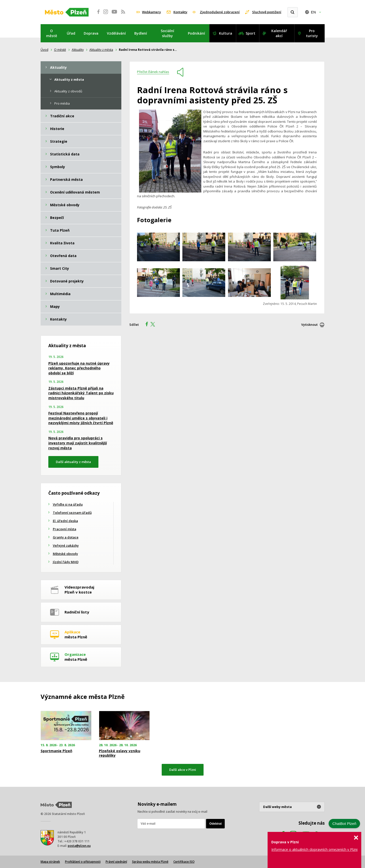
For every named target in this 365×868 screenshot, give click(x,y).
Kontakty (180, 12)
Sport (251, 33)
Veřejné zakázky (66, 545)
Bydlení (141, 33)
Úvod (44, 50)
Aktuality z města (101, 50)
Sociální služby (167, 33)
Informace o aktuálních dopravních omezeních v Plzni (314, 849)
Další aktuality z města (73, 462)
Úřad (71, 33)
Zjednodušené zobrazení (220, 12)
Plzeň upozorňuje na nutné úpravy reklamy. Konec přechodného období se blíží (79, 368)
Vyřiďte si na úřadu (68, 504)
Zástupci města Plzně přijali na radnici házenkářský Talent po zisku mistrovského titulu (81, 393)
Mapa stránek (50, 862)
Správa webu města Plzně (150, 862)
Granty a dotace (66, 537)
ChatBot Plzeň (344, 824)
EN (313, 12)
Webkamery (151, 12)
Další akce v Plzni (183, 770)
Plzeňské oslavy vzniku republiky (120, 753)
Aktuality (78, 50)
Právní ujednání (116, 862)
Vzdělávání (116, 33)
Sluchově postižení (267, 12)
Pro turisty (312, 33)
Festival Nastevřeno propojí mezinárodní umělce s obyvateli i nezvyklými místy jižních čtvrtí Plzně (81, 418)
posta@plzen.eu (79, 846)
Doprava (91, 33)
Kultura (226, 33)
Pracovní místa (65, 529)
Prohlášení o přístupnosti (83, 862)
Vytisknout (309, 325)
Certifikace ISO (184, 862)
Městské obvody (65, 554)
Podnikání (196, 33)
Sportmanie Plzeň (56, 751)
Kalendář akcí (279, 33)
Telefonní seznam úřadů (72, 513)
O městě (52, 33)
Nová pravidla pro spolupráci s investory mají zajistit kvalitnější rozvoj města (78, 443)
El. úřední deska (65, 521)
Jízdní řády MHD (66, 562)
